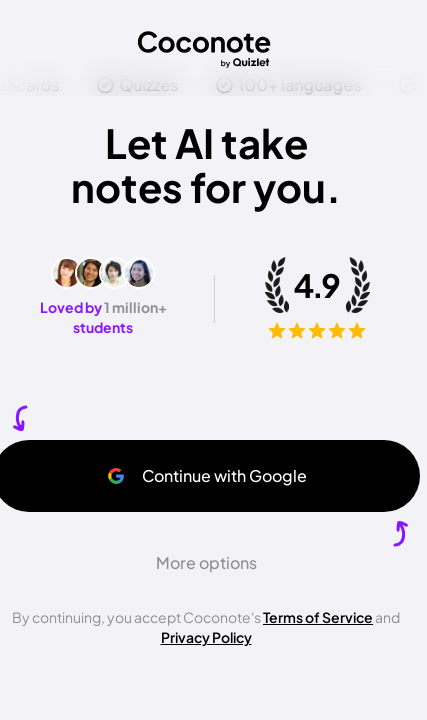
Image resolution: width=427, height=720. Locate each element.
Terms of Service (318, 617)
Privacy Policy (206, 637)
